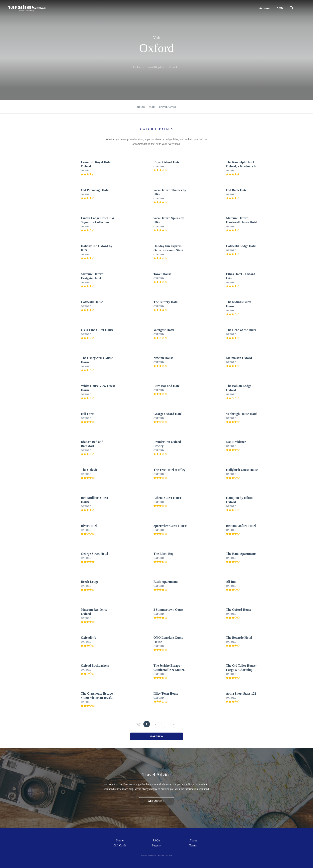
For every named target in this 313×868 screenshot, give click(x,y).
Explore (137, 67)
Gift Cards (120, 845)
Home (120, 840)
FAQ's (156, 840)
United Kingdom (155, 67)
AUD (280, 8)
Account (264, 8)
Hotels (141, 107)
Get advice (156, 801)
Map (152, 107)
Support (156, 845)
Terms (193, 845)
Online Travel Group (160, 856)
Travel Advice (167, 107)
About (193, 840)
